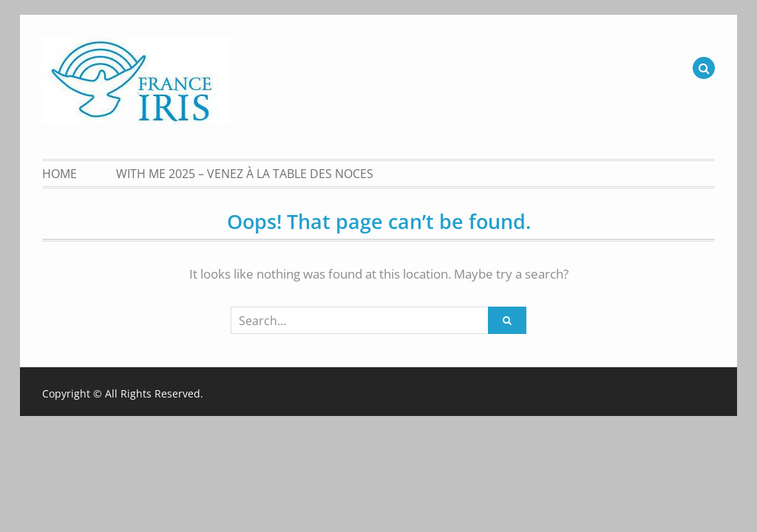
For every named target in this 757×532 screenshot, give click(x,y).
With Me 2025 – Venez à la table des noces (245, 174)
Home (60, 174)
